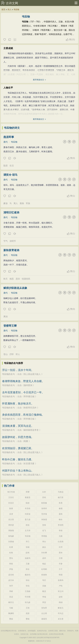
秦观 (61, 508)
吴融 (44, 586)
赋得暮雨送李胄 (31, 430)
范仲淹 (44, 514)
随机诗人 (15, 40)
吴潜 (11, 514)
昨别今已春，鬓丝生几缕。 (18, 459)
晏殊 (61, 514)
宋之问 (61, 591)
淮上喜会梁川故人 (32, 374)
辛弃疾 (28, 508)
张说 (28, 586)
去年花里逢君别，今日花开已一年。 (23, 392)
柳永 (61, 519)
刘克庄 (11, 503)
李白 (44, 542)
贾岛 (11, 558)
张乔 (11, 586)
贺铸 (44, 525)
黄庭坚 (28, 497)
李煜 (61, 531)
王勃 (28, 608)
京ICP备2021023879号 (51, 638)
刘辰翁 (28, 514)
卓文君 (61, 619)
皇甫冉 (61, 580)
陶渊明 (11, 613)
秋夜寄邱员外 (30, 408)
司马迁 (61, 613)
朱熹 (61, 503)
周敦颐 (11, 531)
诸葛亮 (44, 619)
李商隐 (44, 536)
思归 (18, 279)
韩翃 (61, 602)
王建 (28, 564)
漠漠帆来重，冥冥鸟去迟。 (18, 426)
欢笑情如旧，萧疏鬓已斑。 (18, 448)
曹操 (11, 619)
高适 (11, 597)
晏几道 (28, 519)
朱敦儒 (44, 519)
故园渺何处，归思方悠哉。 (18, 437)
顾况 (44, 591)
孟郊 (44, 558)
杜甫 (11, 547)
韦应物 (16, 9)
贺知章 (44, 608)
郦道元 (61, 608)
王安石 (11, 497)
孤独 (22, 203)
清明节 (13, 241)
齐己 (28, 542)
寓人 (16, 203)
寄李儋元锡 (29, 396)
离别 (6, 317)
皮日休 (11, 580)
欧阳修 (44, 503)
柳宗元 (11, 602)
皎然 (28, 553)
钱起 (44, 564)
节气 (6, 241)
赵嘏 (61, 597)
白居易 (61, 542)
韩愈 (11, 564)
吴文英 (11, 519)
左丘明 (44, 613)
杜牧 (11, 553)
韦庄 (44, 580)
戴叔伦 (28, 575)
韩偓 (61, 575)
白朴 (44, 492)
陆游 (28, 503)
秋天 (6, 279)
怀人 (18, 354)
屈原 (28, 613)
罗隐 (11, 569)
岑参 (61, 564)
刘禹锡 (11, 542)
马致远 (61, 492)
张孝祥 (44, 508)
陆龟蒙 (11, 536)
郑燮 (28, 492)
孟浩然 (11, 575)
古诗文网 (12, 3)
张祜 (28, 580)
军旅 (28, 203)
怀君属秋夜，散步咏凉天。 (18, 404)
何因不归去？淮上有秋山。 (18, 471)
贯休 (61, 553)
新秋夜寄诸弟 (11, 250)
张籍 (28, 547)
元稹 (61, 536)
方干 (61, 569)
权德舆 (44, 575)
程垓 (28, 525)
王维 (61, 558)
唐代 (6, 142)
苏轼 (44, 497)
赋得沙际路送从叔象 (15, 288)
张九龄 (28, 602)
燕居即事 (9, 137)
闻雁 (26, 441)
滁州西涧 (28, 385)
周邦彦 (11, 525)
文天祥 (28, 531)
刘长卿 (44, 553)
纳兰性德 (11, 492)
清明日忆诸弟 (11, 212)
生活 (12, 166)
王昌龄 (28, 591)
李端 (44, 597)
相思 (12, 279)
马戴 (11, 608)
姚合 (44, 547)
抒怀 (12, 354)
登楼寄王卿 (10, 326)
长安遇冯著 (29, 464)
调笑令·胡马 (10, 175)
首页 (3, 9)
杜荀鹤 (44, 569)
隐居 (6, 166)
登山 (6, 354)
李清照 (61, 525)
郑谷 (28, 569)
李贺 (44, 602)
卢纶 (61, 586)
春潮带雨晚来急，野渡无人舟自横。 (23, 381)
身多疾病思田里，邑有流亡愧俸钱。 (23, 415)
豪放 (6, 203)
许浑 (61, 547)
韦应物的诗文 (12, 128)
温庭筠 (28, 558)
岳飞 (44, 531)
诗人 (9, 9)
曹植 (28, 619)
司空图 (28, 597)
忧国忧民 (26, 279)
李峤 (11, 591)
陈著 (11, 508)
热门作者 (9, 486)
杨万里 (61, 497)
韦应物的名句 (8, 374)
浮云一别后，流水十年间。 (18, 370)
